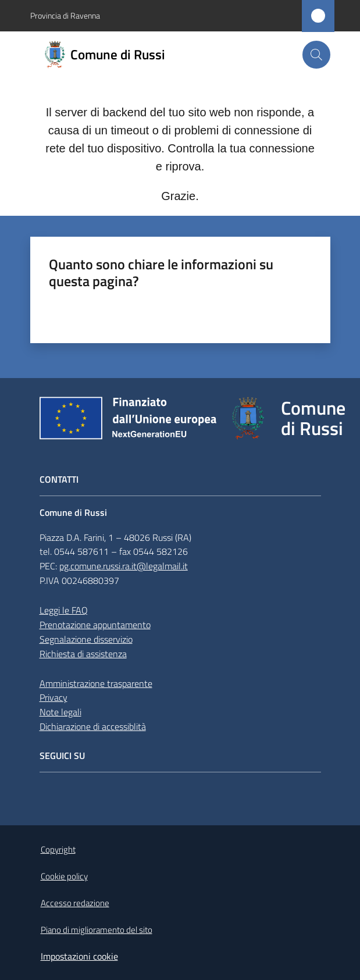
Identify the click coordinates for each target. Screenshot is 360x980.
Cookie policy (64, 876)
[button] (316, 55)
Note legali (60, 712)
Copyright (58, 849)
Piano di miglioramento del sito (97, 930)
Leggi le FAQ (64, 610)
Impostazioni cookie (79, 956)
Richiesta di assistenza (83, 654)
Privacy (54, 697)
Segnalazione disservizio (86, 639)
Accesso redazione (75, 903)
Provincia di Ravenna (65, 15)
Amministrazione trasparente (96, 683)
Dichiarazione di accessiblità (93, 726)
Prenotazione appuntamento (95, 625)
